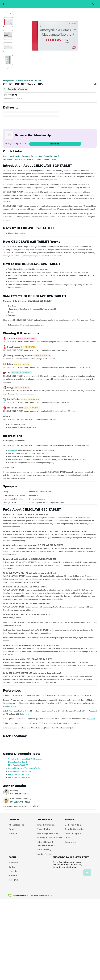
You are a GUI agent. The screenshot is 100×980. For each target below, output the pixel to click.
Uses (5, 156)
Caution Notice (44, 854)
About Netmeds (16, 825)
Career (12, 829)
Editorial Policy (44, 850)
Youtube (13, 876)
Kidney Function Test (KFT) (19, 762)
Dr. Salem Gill (17, 802)
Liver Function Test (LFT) (18, 765)
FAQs (67, 838)
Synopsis (30, 159)
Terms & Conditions (46, 825)
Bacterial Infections (17, 89)
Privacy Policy (43, 829)
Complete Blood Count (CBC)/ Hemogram (25, 759)
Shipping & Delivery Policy (49, 838)
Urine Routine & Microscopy (20, 771)
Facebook (14, 863)
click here (12, 706)
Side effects (44, 156)
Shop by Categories (74, 829)
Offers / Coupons (73, 833)
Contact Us (70, 842)
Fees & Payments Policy (48, 833)
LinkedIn (13, 871)
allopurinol (12, 450)
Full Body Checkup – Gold (19, 774)
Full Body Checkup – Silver (19, 777)
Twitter (12, 867)
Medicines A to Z (73, 825)
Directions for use (29, 156)
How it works (15, 156)
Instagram (14, 880)
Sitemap (13, 833)
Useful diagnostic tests (46, 159)
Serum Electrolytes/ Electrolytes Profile (24, 768)
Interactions (20, 159)
